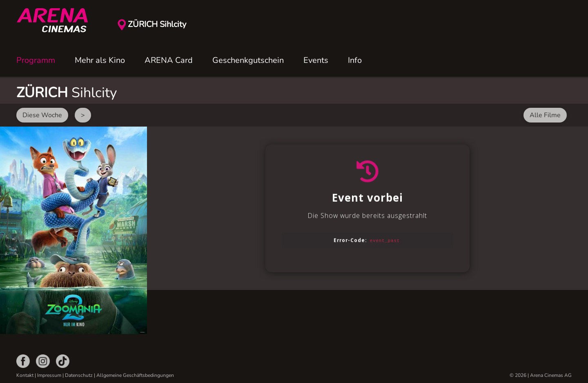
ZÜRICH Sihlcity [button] (157, 24)
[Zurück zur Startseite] (57, 20)
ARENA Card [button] (169, 60)
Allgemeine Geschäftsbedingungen (135, 375)
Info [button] (355, 60)
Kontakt (25, 375)
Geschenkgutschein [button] (248, 60)
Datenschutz (79, 375)
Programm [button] (36, 60)
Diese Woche (42, 115)
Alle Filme (545, 115)
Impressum (49, 375)
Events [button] (316, 60)
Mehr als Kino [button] (100, 60)
